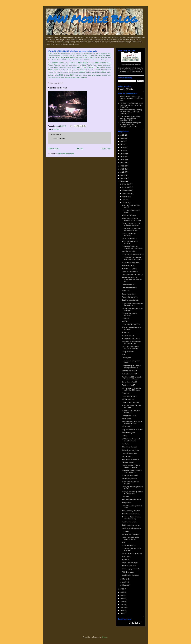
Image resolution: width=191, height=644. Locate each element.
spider (63, 77)
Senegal (109, 67)
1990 (122, 614)
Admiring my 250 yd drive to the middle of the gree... (132, 378)
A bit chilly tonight (128, 572)
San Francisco (89, 67)
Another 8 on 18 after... (130, 371)
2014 (122, 160)
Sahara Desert (71, 67)
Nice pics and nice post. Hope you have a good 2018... (130, 117)
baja (90, 72)
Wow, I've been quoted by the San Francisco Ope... (130, 124)
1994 (122, 611)
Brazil (110, 53)
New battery (126, 557)
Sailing (79, 67)
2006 (122, 589)
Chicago (85, 55)
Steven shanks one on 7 (130, 402)
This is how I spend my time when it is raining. (132, 518)
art (87, 72)
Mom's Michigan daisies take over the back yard (132, 423)
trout (77, 77)
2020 (122, 141)
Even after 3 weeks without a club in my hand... (132, 471)
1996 (122, 604)
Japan (85, 60)
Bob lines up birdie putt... (131, 300)
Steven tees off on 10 (129, 396)
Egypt (109, 55)
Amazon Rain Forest (68, 53)
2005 (122, 592)
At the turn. (126, 291)
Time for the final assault (131, 459)
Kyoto (106, 60)
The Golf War (82, 70)
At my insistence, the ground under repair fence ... (132, 229)
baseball (95, 72)
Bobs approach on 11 (129, 288)
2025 (122, 135)
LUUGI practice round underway (130, 314)
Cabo (59, 55)
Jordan (90, 60)
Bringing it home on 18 (130, 475)
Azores (98, 53)
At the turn (126, 393)
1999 (122, 601)
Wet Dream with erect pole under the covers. (131, 440)
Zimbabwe (75, 72)
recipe (109, 75)
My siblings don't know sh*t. (132, 534)
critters (109, 72)
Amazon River (80, 53)
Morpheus (99, 63)
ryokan (54, 77)
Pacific (89, 65)
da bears (51, 75)
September (127, 193)
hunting (77, 75)
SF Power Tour (61, 67)
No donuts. (126, 560)
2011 (122, 169)
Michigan (83, 62)
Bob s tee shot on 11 (129, 285)
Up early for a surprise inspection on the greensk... (133, 247)
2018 (122, 147)
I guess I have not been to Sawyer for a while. (131, 466)
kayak (89, 75)
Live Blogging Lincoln (129, 415)
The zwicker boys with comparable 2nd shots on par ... (132, 280)
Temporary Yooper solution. (132, 500)
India (75, 60)
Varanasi (60, 72)
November (126, 187)
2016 (122, 154)
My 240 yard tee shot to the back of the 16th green (132, 389)
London (66, 63)
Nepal (63, 65)
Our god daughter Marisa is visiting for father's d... (132, 367)
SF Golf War (137, 65)
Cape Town (65, 55)
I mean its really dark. (129, 453)
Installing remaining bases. (131, 528)
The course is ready (129, 215)
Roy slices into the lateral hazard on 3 (131, 411)
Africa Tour (57, 53)
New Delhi (69, 65)
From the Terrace (100, 58)
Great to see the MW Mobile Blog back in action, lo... (132, 104)
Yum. (124, 355)
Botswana (104, 53)
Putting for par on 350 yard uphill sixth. (131, 406)
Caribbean (72, 55)
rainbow (104, 75)
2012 (122, 166)
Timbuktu (91, 70)
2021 (122, 138)
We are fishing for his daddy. (132, 554)
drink (57, 75)
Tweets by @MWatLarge (127, 89)
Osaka (84, 65)
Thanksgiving (71, 70)
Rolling (124, 436)
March (125, 585)
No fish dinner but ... (129, 545)
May (124, 579)
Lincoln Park (57, 63)
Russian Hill (52, 67)
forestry (66, 75)
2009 (122, 175)
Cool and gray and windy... (131, 569)
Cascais (78, 55)
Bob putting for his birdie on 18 (133, 254)
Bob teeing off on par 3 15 (131, 324)
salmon (58, 77)
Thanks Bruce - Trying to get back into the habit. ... (130, 98)
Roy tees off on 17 (128, 385)
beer (104, 72)
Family (69, 57)
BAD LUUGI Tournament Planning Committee (131, 348)
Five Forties (83, 58)
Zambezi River (67, 72)
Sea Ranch (101, 67)
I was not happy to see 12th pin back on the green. (132, 224)
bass (100, 72)
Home (80, 149)
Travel (97, 70)
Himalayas (69, 60)
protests (98, 75)
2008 (122, 178)
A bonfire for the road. (130, 447)
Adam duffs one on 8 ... (130, 297)
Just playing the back (129, 478)
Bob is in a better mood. (130, 272)
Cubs (100, 55)
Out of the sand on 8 (129, 294)
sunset (73, 77)
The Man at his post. (129, 566)
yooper (84, 77)
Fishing (75, 57)
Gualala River (56, 60)
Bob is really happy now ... (131, 262)
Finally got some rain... (130, 522)
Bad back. (125, 318)
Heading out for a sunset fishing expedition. (131, 538)
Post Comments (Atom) (66, 153)
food (61, 75)
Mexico (75, 63)
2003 (122, 595)
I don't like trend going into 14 (132, 275)
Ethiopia (63, 58)
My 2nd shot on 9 (128, 399)
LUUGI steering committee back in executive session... (132, 258)
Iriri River (80, 60)
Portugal (99, 65)
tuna (80, 77)
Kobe (102, 60)
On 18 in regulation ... (129, 238)
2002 (122, 598)
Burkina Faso (52, 55)
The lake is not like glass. (131, 514)
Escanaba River (54, 58)
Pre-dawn (125, 531)
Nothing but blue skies (130, 563)
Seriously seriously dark (130, 450)
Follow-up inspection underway (129, 234)
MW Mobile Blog (92, 19)
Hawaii (63, 60)
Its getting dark (127, 456)
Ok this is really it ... (129, 462)
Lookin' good (126, 358)
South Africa (63, 70)
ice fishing (84, 75)
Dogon (105, 55)
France (91, 58)
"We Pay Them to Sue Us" (134, 72)
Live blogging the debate (131, 575)
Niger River (77, 65)
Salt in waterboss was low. (131, 525)
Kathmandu (97, 60)
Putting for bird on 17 (129, 374)
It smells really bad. (129, 433)
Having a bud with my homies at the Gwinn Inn (132, 493)
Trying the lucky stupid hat (131, 511)
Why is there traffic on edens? (132, 430)
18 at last (125, 321)
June (124, 203)
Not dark (125, 444)
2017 (122, 150)
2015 (122, 157)
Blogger (105, 637)
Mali (70, 63)
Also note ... (126, 497)
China (90, 55)
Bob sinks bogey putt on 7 (131, 338)
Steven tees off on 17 (129, 382)
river (50, 77)
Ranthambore (107, 65)
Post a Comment (59, 139)
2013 (122, 163)
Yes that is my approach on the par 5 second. (131, 343)
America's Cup (90, 53)
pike (93, 75)
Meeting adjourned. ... (130, 251)
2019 (122, 144)
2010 (122, 172)
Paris (94, 65)
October (125, 190)
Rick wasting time (128, 265)
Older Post (106, 149)
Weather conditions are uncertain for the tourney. (132, 219)
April (124, 582)
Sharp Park (53, 70)
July (124, 199)
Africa (50, 53)
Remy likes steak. (128, 352)
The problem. (127, 503)
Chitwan (95, 55)
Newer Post (54, 149)
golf (72, 75)
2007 (122, 181)
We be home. (127, 427)
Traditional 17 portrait (129, 269)
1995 (122, 607)
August (125, 196)
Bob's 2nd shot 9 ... (129, 335)
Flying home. (126, 418)
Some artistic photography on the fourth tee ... (132, 304)
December (126, 184)
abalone (82, 72)
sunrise (67, 77)
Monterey (92, 63)
